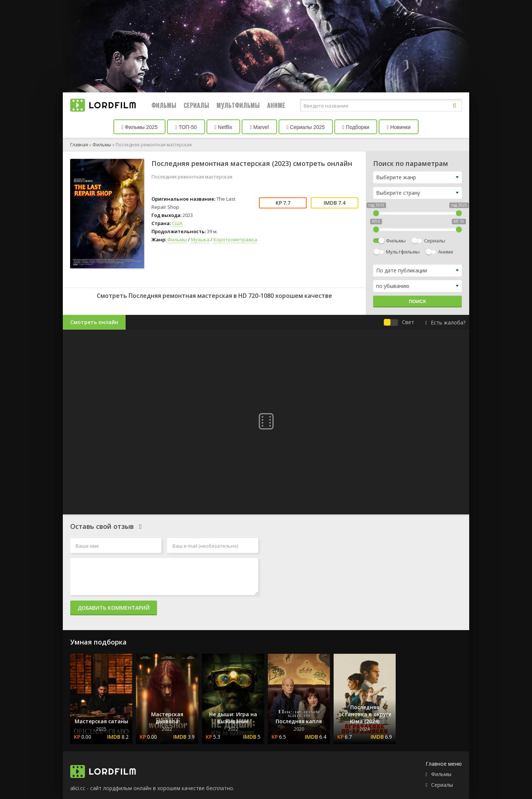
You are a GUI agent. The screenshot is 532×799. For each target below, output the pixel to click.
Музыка (200, 239)
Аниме (276, 105)
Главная (79, 145)
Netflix (224, 127)
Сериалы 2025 (306, 127)
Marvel (259, 127)
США (177, 223)
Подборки (356, 127)
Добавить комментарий (114, 608)
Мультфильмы (238, 105)
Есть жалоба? (445, 322)
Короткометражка (235, 239)
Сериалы (196, 105)
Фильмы (164, 105)
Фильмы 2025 (140, 127)
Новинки (399, 127)
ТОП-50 (186, 127)
